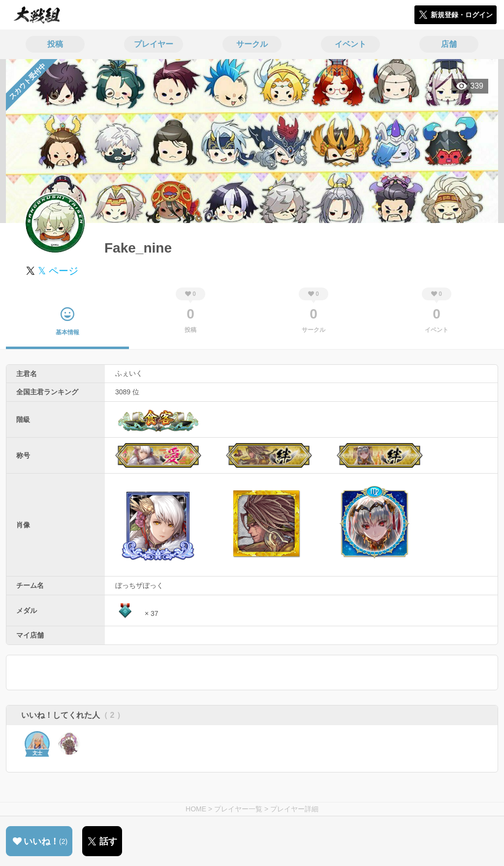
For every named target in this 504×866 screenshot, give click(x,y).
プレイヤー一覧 (238, 809)
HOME (196, 809)
